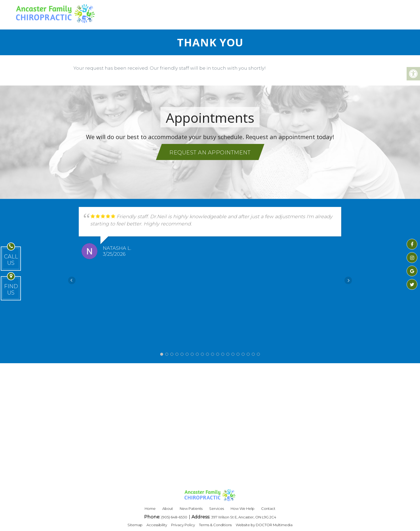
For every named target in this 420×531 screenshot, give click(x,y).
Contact (268, 508)
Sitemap (135, 525)
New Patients (191, 508)
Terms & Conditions (215, 525)
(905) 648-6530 (175, 517)
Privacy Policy (183, 525)
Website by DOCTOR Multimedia (264, 525)
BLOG (312, 13)
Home (150, 508)
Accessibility (157, 525)
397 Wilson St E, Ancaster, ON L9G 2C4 (244, 517)
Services (217, 508)
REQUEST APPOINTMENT (363, 13)
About (168, 508)
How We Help (243, 508)
